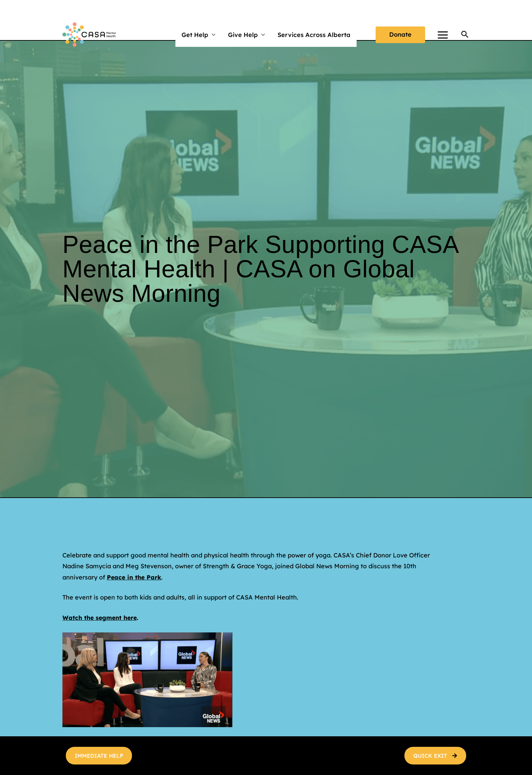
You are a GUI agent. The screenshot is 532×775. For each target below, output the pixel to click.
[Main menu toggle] (443, 35)
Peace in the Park (135, 577)
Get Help (195, 35)
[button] (400, 35)
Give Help (243, 35)
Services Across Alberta (314, 35)
